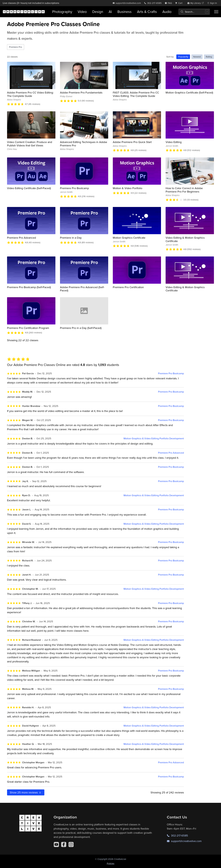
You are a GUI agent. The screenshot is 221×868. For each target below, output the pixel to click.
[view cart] (180, 3)
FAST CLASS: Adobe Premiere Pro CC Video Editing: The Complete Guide (136, 94)
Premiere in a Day (71, 238)
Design (98, 12)
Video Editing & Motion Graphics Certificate (185, 239)
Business (124, 12)
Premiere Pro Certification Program (28, 328)
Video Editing (174, 142)
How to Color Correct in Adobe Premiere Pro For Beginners (184, 190)
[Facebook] (64, 844)
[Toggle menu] (216, 12)
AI (110, 12)
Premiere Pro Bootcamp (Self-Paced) (29, 287)
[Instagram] (71, 844)
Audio (167, 12)
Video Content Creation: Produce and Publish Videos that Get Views (30, 144)
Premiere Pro (16, 47)
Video (82, 12)
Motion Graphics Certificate (129, 238)
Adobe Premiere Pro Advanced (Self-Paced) (82, 289)
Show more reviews (26, 792)
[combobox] (194, 12)
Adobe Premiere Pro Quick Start (132, 142)
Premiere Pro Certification (128, 287)
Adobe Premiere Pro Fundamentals (81, 92)
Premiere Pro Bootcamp (74, 188)
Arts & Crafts (147, 12)
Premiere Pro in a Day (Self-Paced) (81, 328)
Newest (197, 57)
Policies (111, 863)
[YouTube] (56, 844)
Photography (62, 12)
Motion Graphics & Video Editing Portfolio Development (154, 438)
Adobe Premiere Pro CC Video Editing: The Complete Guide (30, 94)
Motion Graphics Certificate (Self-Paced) (189, 92)
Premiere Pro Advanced (21, 238)
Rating (209, 57)
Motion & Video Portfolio (128, 188)
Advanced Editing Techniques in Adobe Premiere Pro (84, 144)
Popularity (183, 57)
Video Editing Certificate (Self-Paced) (29, 188)
